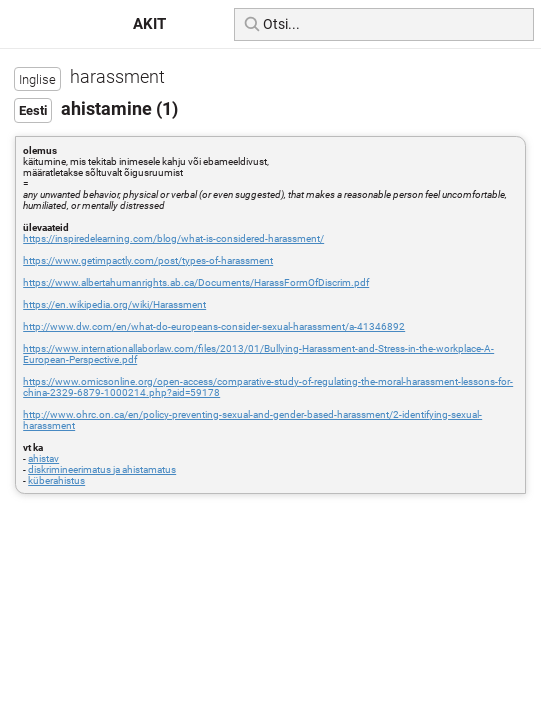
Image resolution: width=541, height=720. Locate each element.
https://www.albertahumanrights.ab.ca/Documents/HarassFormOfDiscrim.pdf (196, 282)
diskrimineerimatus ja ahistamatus (102, 469)
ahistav (43, 458)
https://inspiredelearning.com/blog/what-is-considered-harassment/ (173, 238)
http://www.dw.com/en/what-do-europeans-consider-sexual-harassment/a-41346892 (214, 326)
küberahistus (56, 480)
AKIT (149, 24)
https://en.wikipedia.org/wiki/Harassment (114, 304)
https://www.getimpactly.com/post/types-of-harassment (148, 260)
